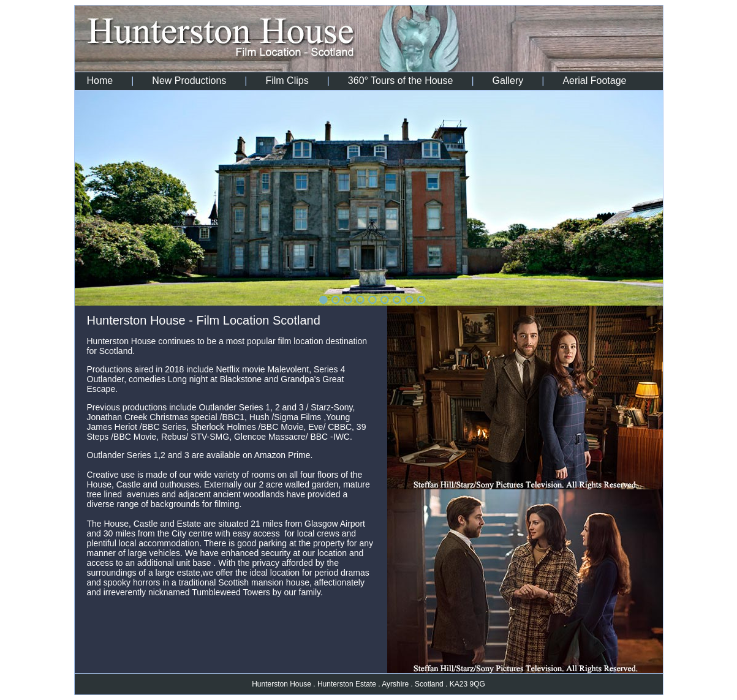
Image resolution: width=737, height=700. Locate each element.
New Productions (189, 81)
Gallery (508, 81)
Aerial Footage (594, 81)
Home (100, 81)
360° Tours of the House (401, 81)
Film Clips (287, 81)
